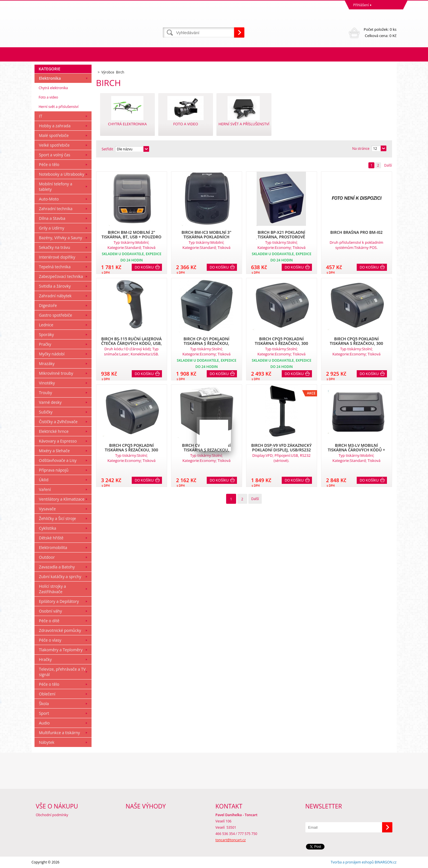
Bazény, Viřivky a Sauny (61, 238)
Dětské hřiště (51, 538)
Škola (44, 704)
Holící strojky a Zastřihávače (53, 589)
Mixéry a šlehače (54, 451)
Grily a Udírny (52, 228)
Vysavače (47, 509)
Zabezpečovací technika (61, 276)
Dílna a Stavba (52, 218)
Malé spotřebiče (54, 135)
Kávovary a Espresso (58, 441)
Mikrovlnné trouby (56, 373)
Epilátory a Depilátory (59, 601)
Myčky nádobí (52, 354)
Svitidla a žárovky (55, 286)
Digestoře (48, 305)
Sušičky (46, 412)
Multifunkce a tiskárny (60, 733)
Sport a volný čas (55, 155)
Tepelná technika (55, 267)
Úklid (44, 480)
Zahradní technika (56, 209)
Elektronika (50, 78)
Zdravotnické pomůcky (60, 630)
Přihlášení (361, 5)
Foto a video (48, 97)
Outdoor (47, 557)
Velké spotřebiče (54, 145)
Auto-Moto (49, 199)
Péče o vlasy (50, 640)
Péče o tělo (49, 164)
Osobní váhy (51, 611)
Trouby (46, 393)
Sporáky (47, 334)
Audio (44, 723)
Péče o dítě (49, 621)
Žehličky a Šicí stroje (58, 518)
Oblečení (47, 694)
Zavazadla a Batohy (57, 567)
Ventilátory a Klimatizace (62, 499)
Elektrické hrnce (54, 431)
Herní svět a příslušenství (59, 107)
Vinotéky (47, 383)
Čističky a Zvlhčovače (58, 422)
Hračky (45, 659)
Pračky (45, 344)
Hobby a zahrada (55, 126)
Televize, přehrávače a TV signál (62, 672)
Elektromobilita (53, 547)
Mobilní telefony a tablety (56, 187)
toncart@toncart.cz (231, 840)
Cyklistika (48, 528)
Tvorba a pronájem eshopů (352, 862)
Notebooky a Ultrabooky (62, 174)
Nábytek (47, 742)
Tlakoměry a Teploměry (61, 650)
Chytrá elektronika (53, 88)
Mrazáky (47, 364)
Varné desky (50, 402)
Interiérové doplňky (57, 257)
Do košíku (144, 267)
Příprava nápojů (54, 470)
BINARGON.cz (386, 862)
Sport (44, 713)
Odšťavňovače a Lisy (58, 460)
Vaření (45, 489)
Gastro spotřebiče (56, 315)
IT (41, 116)
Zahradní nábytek (55, 296)
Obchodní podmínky (52, 815)
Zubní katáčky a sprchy (60, 577)
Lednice (46, 325)
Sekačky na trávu (55, 247)
